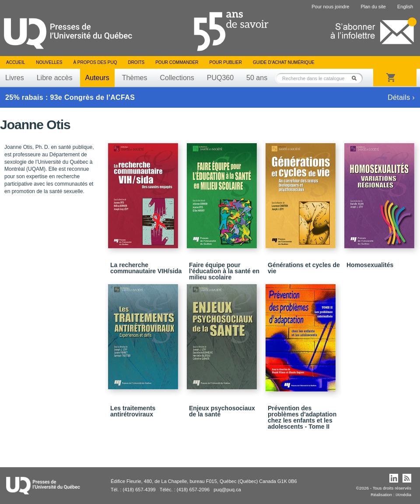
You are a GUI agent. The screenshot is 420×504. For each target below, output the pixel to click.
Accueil (16, 62)
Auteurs (97, 78)
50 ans (257, 78)
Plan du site (373, 7)
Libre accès (55, 78)
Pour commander (177, 62)
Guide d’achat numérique (284, 62)
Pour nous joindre (330, 7)
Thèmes (135, 78)
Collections (177, 78)
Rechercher (357, 78)
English (405, 7)
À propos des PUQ (95, 62)
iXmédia (403, 495)
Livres (15, 78)
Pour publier (226, 62)
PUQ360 (220, 78)
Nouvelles (49, 62)
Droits (136, 62)
